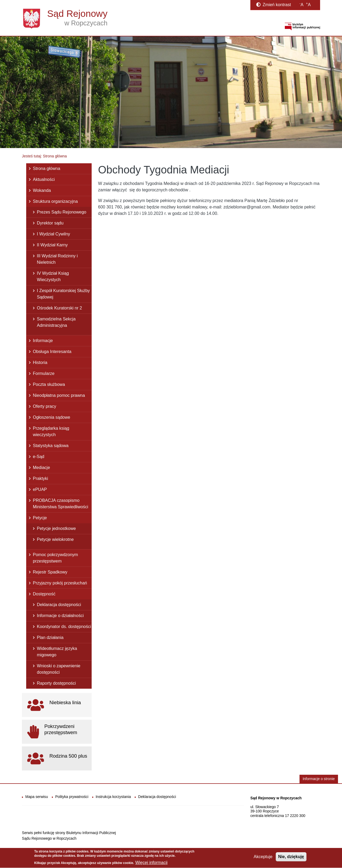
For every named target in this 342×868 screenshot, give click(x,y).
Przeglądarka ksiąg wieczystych (51, 431)
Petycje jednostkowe (56, 528)
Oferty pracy (44, 406)
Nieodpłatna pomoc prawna (59, 395)
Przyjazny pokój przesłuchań (60, 583)
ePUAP (40, 489)
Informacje (43, 341)
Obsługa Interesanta (52, 352)
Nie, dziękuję (291, 859)
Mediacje (41, 468)
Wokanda (42, 190)
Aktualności (44, 179)
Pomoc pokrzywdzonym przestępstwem (55, 558)
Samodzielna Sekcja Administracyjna (56, 322)
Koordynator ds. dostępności (64, 627)
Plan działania (50, 638)
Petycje (40, 518)
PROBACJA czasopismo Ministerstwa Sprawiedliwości (61, 504)
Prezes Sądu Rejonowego (62, 212)
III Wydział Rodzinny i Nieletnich (57, 259)
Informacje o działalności (60, 616)
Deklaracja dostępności (59, 605)
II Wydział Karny (52, 245)
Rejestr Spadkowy (50, 572)
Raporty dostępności (56, 683)
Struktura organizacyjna (55, 201)
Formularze (44, 373)
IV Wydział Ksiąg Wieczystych (53, 276)
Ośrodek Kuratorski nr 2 (59, 308)
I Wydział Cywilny (53, 234)
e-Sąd (39, 457)
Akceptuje (263, 859)
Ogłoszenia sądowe (52, 417)
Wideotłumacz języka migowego (57, 652)
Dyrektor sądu (50, 223)
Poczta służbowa (49, 384)
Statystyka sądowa (51, 446)
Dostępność (44, 594)
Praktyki (40, 478)
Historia (40, 363)
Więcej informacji (151, 864)
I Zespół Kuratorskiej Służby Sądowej (63, 294)
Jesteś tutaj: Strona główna (44, 156)
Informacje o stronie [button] (319, 779)
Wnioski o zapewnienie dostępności (59, 669)
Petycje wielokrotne (55, 539)
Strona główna (46, 168)
